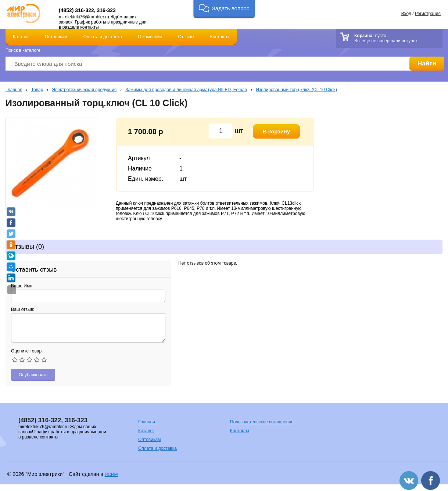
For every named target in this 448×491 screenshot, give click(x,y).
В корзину (277, 131)
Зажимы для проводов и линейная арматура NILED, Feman (186, 90)
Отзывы (186, 37)
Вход (406, 14)
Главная (14, 90)
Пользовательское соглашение (262, 422)
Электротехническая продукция (84, 90)
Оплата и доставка (103, 37)
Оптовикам (56, 37)
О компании (150, 37)
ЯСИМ (111, 474)
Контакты (220, 37)
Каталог (21, 37)
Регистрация (428, 14)
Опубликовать (33, 375)
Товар (37, 90)
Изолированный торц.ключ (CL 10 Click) (296, 90)
